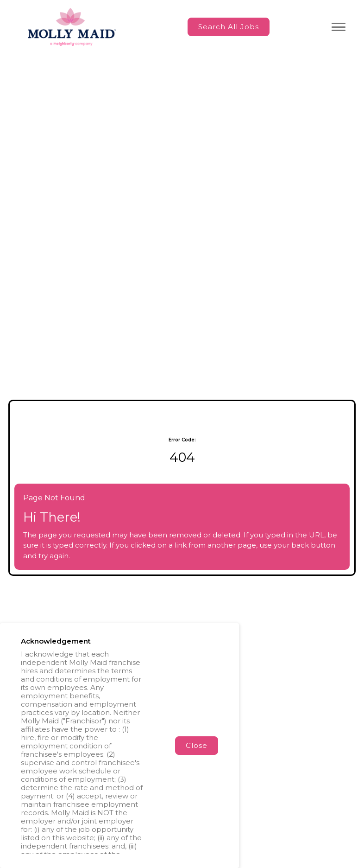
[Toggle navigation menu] (339, 27)
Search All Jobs (229, 27)
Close (197, 745)
